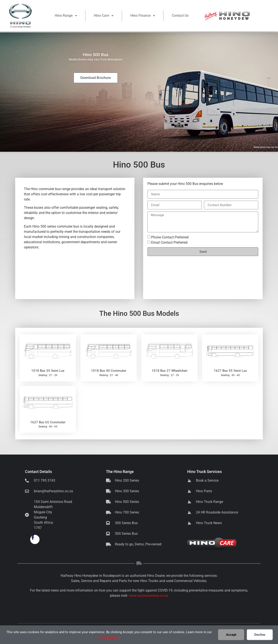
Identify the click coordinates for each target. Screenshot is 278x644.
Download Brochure (96, 78)
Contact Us (180, 16)
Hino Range (66, 16)
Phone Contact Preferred (170, 237)
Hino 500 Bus (188, 184)
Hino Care (104, 16)
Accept (231, 635)
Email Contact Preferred (169, 242)
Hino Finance (143, 16)
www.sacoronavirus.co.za (148, 596)
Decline (260, 635)
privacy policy (109, 637)
